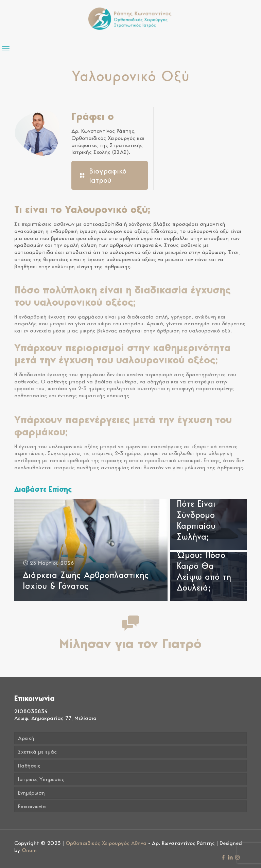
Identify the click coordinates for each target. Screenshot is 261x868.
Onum (29, 850)
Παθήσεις (29, 766)
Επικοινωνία (32, 806)
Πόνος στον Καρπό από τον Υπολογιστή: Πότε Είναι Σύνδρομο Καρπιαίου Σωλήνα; (205, 504)
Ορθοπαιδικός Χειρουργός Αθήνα (106, 843)
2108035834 (31, 711)
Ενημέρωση (31, 793)
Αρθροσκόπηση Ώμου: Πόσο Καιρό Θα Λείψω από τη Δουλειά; (206, 565)
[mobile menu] (6, 49)
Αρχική (26, 738)
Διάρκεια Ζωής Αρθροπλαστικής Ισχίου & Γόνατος (86, 580)
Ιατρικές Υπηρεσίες (41, 779)
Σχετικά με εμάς (37, 752)
